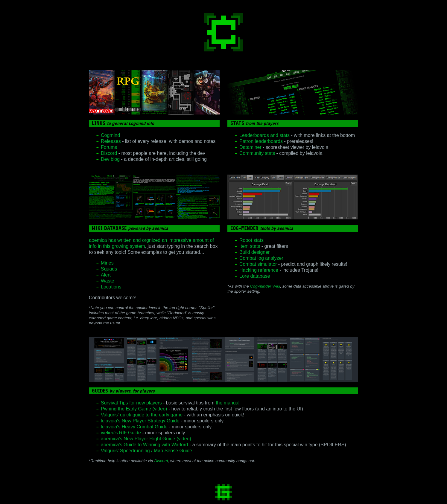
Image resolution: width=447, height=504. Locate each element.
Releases (111, 141)
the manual (228, 403)
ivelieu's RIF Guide (121, 433)
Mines (107, 263)
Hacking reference (259, 270)
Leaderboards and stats (264, 135)
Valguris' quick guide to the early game (142, 415)
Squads (109, 269)
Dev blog (110, 159)
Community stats (257, 153)
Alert (106, 275)
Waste (108, 281)
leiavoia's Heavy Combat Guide (134, 427)
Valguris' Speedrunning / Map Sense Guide (146, 451)
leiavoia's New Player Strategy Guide (140, 421)
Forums (109, 147)
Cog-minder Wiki (265, 286)
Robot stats (251, 240)
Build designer (254, 252)
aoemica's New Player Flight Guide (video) (146, 439)
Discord (109, 153)
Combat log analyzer (261, 258)
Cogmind (110, 135)
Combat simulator (258, 264)
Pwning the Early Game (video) (134, 409)
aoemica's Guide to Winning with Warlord (144, 445)
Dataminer (250, 147)
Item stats (250, 246)
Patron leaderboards (261, 141)
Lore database (255, 276)
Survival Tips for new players (131, 403)
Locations (111, 287)
